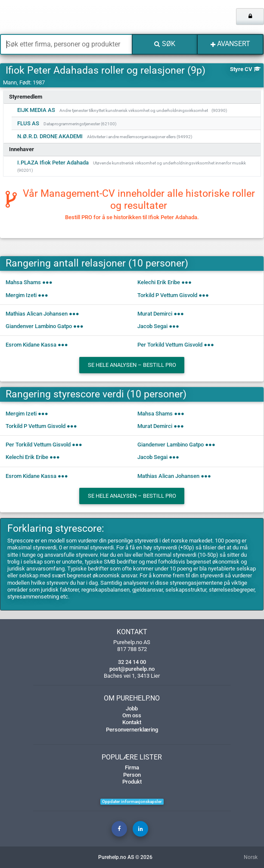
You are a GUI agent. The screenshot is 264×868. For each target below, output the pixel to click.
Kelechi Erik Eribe (159, 282)
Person (132, 775)
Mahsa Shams (23, 282)
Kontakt (132, 722)
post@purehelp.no (132, 669)
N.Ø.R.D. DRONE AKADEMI (50, 136)
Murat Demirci (155, 314)
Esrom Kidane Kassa (31, 345)
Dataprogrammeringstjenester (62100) (80, 124)
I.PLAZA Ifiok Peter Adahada (53, 163)
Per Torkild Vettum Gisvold (170, 345)
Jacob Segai (152, 326)
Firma (132, 767)
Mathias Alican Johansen (37, 314)
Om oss (132, 715)
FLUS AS (28, 123)
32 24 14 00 (132, 662)
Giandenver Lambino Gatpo (39, 326)
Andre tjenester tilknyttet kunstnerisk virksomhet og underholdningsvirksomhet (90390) (143, 110)
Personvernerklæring (132, 730)
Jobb (132, 708)
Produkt (132, 782)
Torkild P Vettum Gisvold (167, 295)
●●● (47, 282)
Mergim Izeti (21, 295)
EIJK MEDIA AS (36, 110)
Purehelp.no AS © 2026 (125, 857)
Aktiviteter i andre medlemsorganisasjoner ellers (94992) (140, 137)
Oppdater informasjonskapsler (132, 801)
